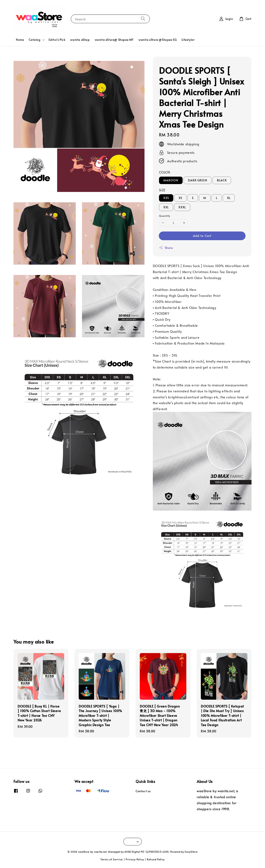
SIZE (162, 190)
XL (229, 198)
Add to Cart (202, 236)
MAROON (171, 180)
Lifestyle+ (188, 40)
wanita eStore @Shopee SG (158, 40)
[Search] (143, 19)
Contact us (143, 791)
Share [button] (166, 248)
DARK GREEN (198, 180)
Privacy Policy (135, 859)
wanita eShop (80, 40)
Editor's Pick (57, 40)
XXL (166, 207)
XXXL (182, 207)
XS (180, 198)
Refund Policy (156, 859)
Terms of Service (112, 859)
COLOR (165, 172)
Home (20, 40)
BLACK (222, 180)
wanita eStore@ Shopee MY (114, 40)
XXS (166, 198)
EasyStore (191, 852)
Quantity (165, 216)
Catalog (35, 40)
